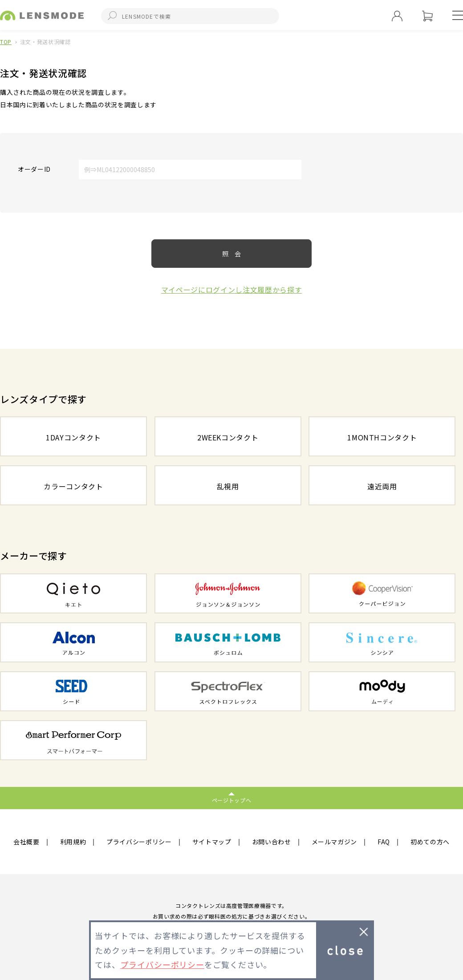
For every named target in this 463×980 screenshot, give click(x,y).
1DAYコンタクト (73, 437)
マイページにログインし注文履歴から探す (232, 290)
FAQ (384, 842)
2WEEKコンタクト (228, 437)
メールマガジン (335, 842)
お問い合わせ (272, 842)
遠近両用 (382, 486)
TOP (6, 42)
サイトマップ (212, 842)
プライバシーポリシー (139, 842)
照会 (235, 254)
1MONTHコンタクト (382, 437)
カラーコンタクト (73, 486)
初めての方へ (430, 842)
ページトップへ (232, 800)
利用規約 (73, 842)
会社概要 (26, 842)
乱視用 (228, 486)
